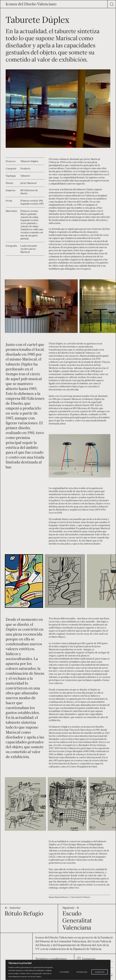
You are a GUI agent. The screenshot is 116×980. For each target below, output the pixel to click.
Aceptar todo (100, 972)
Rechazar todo (82, 972)
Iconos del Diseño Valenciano (31, 4)
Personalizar (64, 972)
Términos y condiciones (51, 957)
